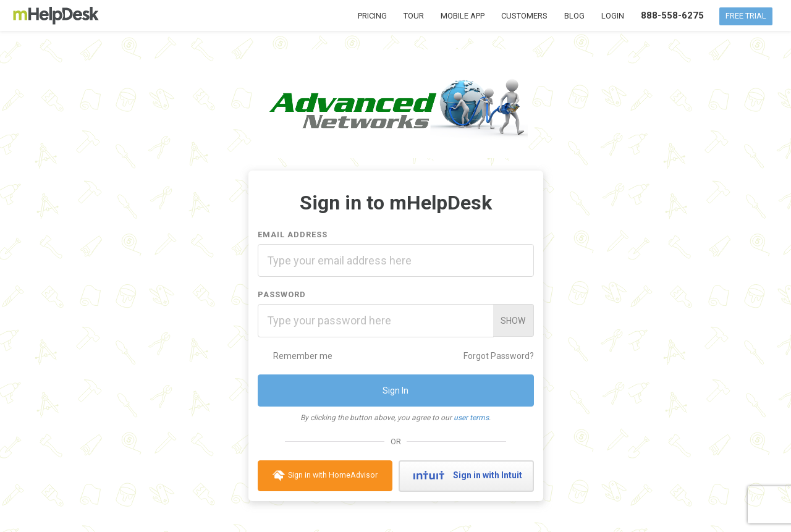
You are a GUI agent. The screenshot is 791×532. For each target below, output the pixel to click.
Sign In (395, 391)
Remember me (295, 356)
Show (513, 321)
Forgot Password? (499, 356)
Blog (574, 16)
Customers (524, 16)
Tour (414, 16)
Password (282, 294)
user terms (471, 418)
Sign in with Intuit (466, 476)
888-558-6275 (672, 15)
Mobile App (463, 16)
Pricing (372, 16)
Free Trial (746, 16)
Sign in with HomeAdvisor (325, 476)
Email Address (293, 234)
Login (613, 16)
